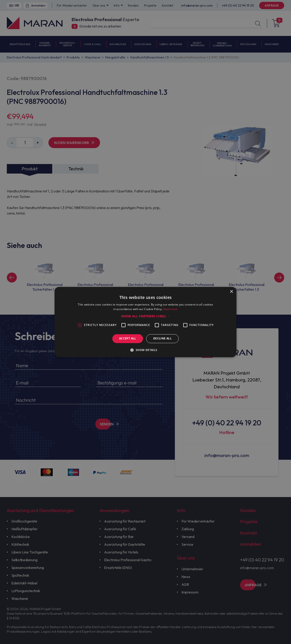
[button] (145, 316)
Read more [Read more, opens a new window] (171, 309)
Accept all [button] (128, 339)
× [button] (231, 292)
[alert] (145, 322)
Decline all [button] (162, 339)
